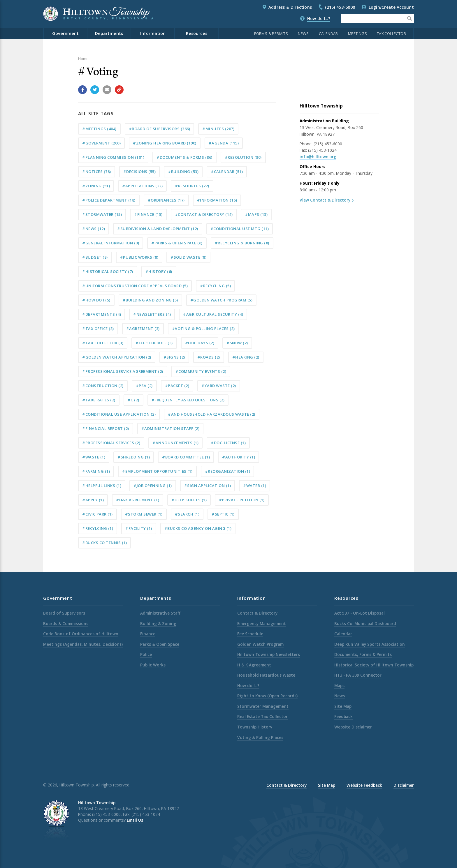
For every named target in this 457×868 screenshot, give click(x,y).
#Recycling (215, 286)
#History (159, 271)
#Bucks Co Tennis (104, 543)
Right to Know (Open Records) (267, 696)
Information (153, 33)
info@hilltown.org (318, 157)
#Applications (142, 186)
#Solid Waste (188, 257)
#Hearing (246, 357)
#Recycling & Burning (242, 243)
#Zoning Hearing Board (165, 143)
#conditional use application (119, 414)
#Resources (192, 186)
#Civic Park (97, 514)
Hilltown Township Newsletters (269, 654)
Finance (148, 634)
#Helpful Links (102, 486)
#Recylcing (98, 528)
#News (94, 229)
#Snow (237, 343)
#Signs (174, 357)
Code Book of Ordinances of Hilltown (81, 634)
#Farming (96, 471)
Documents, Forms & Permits (363, 654)
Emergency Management (262, 623)
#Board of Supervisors (160, 129)
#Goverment (101, 143)
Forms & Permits (271, 33)
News (303, 33)
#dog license (228, 443)
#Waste (94, 457)
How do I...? (319, 18)
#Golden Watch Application (117, 357)
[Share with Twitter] (95, 90)
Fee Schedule (250, 634)
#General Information (111, 243)
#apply (93, 500)
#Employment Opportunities (157, 471)
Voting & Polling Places (260, 737)
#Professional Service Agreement (123, 371)
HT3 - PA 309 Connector (358, 675)
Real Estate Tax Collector (262, 716)
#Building (183, 172)
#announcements (175, 443)
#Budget (95, 257)
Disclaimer (404, 785)
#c (133, 400)
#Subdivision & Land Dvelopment (158, 229)
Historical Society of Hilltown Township (374, 665)
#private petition (242, 500)
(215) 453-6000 (340, 7)
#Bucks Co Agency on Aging (198, 528)
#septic (223, 514)
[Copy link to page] (119, 90)
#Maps (256, 214)
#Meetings (99, 129)
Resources (197, 33)
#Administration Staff (171, 428)
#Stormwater (102, 214)
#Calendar (227, 172)
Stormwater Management (263, 706)
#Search (187, 514)
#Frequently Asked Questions (188, 400)
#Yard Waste (219, 386)
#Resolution (243, 157)
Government (65, 33)
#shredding (134, 457)
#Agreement (143, 329)
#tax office (98, 329)
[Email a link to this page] (107, 90)
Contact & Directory (257, 613)
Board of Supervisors (64, 613)
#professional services (111, 443)
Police (146, 654)
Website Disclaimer (353, 727)
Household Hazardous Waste (266, 675)
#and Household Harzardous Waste (212, 414)
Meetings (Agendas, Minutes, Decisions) (83, 644)
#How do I (96, 300)
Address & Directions (290, 7)
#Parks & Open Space (177, 243)
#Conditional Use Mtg (240, 229)
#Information (217, 200)
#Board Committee (186, 457)
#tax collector (103, 343)
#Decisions (140, 172)
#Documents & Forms (184, 157)
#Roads (209, 357)
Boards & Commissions (66, 623)
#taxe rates (99, 400)
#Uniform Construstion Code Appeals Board (135, 286)
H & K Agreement (254, 665)
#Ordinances (166, 200)
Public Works (153, 665)
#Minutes (218, 129)
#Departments (102, 314)
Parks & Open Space (160, 644)
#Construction (103, 386)
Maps (339, 686)
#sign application (208, 486)
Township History (255, 727)
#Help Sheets (189, 500)
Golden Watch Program (260, 644)
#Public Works (139, 257)
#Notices (97, 172)
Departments (109, 33)
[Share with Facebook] (82, 90)
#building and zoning (150, 300)
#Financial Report (106, 428)
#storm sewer (144, 514)
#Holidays (200, 343)
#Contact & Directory (204, 214)
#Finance (148, 214)
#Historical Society (108, 271)
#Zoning (96, 186)
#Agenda (224, 143)
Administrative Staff (160, 613)
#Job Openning (153, 486)
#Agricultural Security (213, 314)
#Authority (239, 457)
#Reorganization (228, 471)
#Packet (177, 386)
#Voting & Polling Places (203, 329)
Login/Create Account (391, 7)
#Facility (139, 528)
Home (83, 59)
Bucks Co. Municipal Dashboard (365, 623)
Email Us (135, 820)
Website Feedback (364, 785)
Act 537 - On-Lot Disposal (360, 613)
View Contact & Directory (325, 200)
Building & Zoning (158, 623)
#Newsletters (152, 314)
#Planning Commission (113, 157)
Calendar (328, 33)
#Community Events (201, 371)
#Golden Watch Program (222, 300)
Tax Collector (391, 33)
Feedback (343, 716)
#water (255, 486)
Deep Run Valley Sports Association (370, 644)
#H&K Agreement (138, 500)
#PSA (144, 386)
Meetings (357, 33)
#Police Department (109, 200)
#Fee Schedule (154, 343)
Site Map (343, 706)
